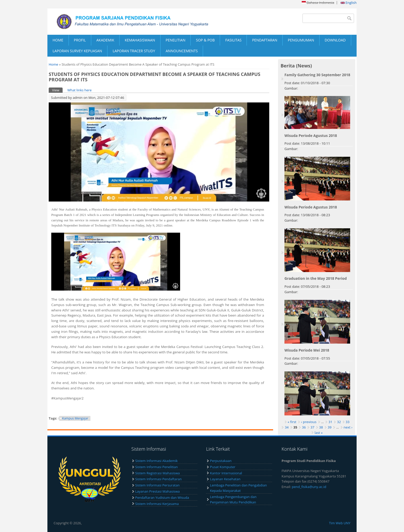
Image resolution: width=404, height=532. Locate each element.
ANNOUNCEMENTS (182, 51)
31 (330, 422)
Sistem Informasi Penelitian (157, 467)
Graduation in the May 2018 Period (316, 278)
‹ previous (309, 422)
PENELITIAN (176, 40)
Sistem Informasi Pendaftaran (158, 479)
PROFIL (80, 40)
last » (319, 433)
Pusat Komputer (223, 467)
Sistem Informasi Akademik (157, 461)
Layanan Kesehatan (225, 479)
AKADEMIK (105, 40)
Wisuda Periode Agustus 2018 (311, 136)
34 (287, 427)
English (349, 3)
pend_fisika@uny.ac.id (309, 487)
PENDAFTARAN (265, 40)
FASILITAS (233, 40)
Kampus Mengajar (75, 418)
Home (53, 64)
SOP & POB (205, 40)
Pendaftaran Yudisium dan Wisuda (162, 498)
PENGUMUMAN (301, 40)
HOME (58, 40)
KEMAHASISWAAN (140, 40)
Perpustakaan (221, 461)
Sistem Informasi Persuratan (157, 485)
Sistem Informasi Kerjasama (157, 504)
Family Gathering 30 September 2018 (317, 75)
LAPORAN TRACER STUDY (134, 51)
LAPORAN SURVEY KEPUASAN (77, 51)
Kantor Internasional (226, 473)
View (57, 90)
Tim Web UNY (340, 523)
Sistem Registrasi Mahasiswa (158, 473)
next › (348, 427)
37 (312, 427)
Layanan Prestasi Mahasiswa (158, 491)
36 (304, 427)
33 (348, 422)
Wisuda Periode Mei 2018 (307, 350)
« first (292, 422)
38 (321, 427)
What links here (79, 90)
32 (339, 422)
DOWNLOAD (335, 40)
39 (330, 427)
